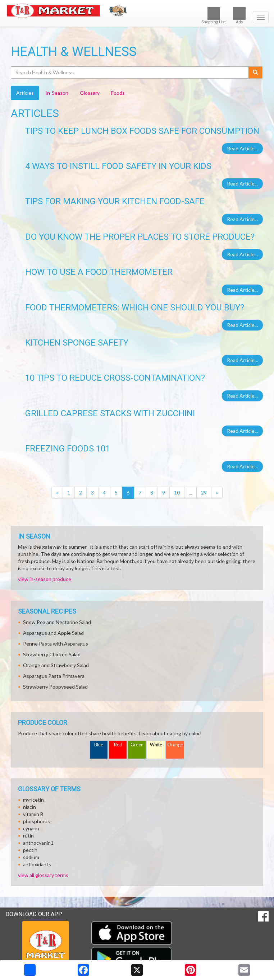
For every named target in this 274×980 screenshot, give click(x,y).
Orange (175, 745)
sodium (31, 857)
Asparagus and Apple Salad (53, 633)
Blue (99, 745)
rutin (28, 836)
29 (204, 493)
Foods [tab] (118, 93)
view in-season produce (45, 579)
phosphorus (36, 821)
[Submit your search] (255, 72)
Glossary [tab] (90, 93)
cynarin (31, 828)
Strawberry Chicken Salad (52, 654)
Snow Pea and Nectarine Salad (57, 622)
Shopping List (214, 16)
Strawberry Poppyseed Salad (55, 687)
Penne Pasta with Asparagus (56, 644)
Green (137, 745)
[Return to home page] (137, 11)
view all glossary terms (43, 875)
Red (118, 745)
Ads (239, 16)
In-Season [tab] (57, 93)
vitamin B (33, 814)
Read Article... (242, 148)
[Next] (217, 493)
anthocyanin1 (38, 843)
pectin (30, 850)
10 (177, 493)
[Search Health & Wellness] (130, 72)
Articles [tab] (25, 93)
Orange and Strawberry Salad (56, 665)
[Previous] (57, 493)
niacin (29, 807)
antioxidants (37, 864)
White (156, 745)
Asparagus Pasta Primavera (54, 676)
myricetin (33, 800)
